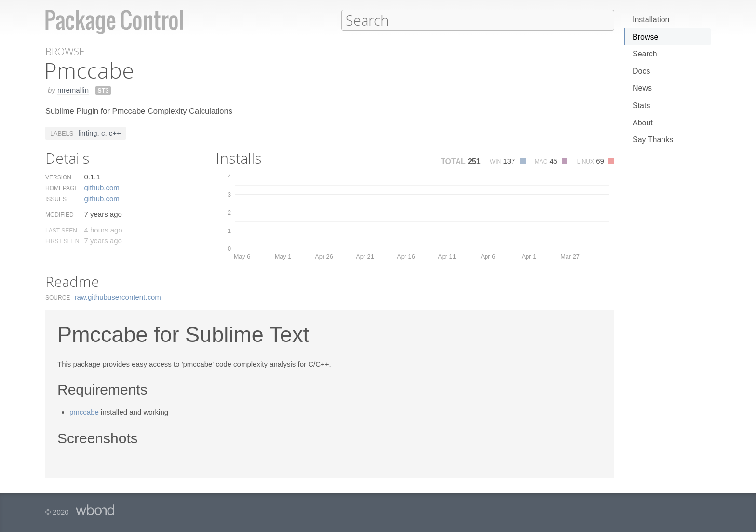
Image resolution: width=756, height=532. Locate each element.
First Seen (62, 241)
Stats (641, 105)
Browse (645, 37)
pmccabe (84, 412)
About (643, 123)
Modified (60, 214)
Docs (641, 71)
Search (645, 54)
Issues (56, 199)
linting (88, 132)
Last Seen (61, 230)
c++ (115, 132)
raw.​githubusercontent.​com (118, 296)
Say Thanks (653, 140)
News (642, 88)
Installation (651, 20)
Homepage (62, 188)
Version (58, 177)
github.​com (101, 187)
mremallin (73, 89)
